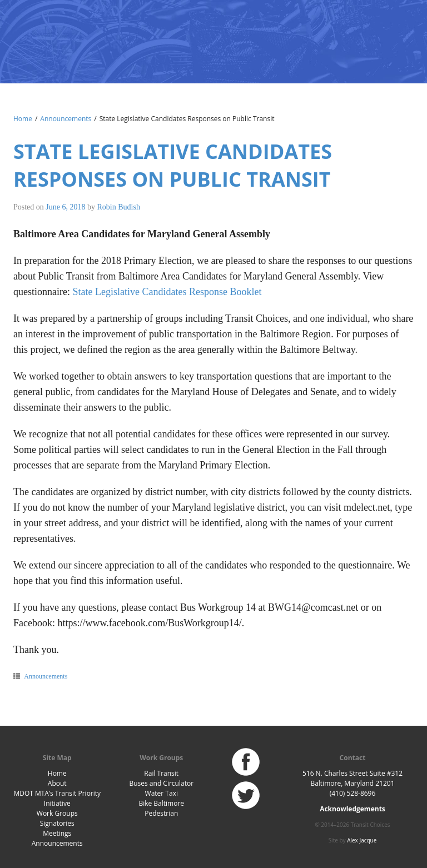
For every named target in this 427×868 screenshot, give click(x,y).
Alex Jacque (362, 840)
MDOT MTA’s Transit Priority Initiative (57, 798)
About (57, 783)
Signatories (57, 823)
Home (23, 119)
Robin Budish (119, 207)
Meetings (57, 833)
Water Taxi (162, 793)
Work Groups (57, 813)
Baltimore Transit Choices (49, 36)
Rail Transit (161, 773)
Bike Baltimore (161, 803)
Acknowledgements (352, 809)
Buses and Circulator (161, 783)
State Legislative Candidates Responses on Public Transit (173, 165)
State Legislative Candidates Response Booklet (167, 292)
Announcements (66, 119)
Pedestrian (161, 813)
